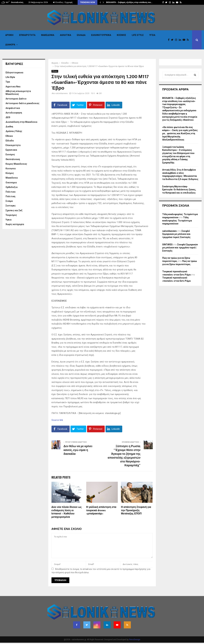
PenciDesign (135, 640)
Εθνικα (55, 71)
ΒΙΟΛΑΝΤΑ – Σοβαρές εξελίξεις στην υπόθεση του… (129, 2)
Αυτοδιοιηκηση (14, 113)
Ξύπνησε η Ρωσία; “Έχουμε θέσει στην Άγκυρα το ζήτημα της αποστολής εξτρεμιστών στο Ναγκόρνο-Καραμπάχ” (124, 456)
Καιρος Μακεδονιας (16, 164)
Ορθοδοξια (12, 187)
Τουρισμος (11, 215)
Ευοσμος (10, 154)
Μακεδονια (48, 35)
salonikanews (62, 93)
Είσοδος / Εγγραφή (63, 2)
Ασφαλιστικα (13, 108)
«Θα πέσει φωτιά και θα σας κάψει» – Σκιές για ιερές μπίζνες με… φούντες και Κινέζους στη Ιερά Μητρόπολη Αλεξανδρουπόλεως (180, 133)
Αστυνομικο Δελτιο (16, 99)
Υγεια (152, 35)
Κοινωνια (11, 168)
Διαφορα (10, 45)
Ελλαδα (81, 35)
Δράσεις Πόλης (14, 131)
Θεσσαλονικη (13, 159)
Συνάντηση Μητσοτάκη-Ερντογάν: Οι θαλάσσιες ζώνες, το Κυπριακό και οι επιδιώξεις (179, 190)
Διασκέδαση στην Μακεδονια (21, 122)
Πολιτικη (10, 196)
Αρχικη (9, 35)
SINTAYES (167, 245)
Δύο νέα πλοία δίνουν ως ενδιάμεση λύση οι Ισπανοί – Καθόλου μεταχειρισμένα (67, 512)
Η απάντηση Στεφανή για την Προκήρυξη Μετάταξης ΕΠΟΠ (136, 510)
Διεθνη (9, 127)
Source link (57, 420)
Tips (8, 82)
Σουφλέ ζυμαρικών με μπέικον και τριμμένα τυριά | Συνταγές (176, 234)
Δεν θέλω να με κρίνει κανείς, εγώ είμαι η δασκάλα (78, 450)
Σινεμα (9, 201)
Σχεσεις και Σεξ (14, 210)
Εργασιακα (11, 150)
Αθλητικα (66, 35)
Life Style (138, 35)
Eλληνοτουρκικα (101, 35)
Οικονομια (11, 183)
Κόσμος (121, 35)
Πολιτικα (11, 192)
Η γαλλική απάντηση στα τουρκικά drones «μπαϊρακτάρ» (101, 510)
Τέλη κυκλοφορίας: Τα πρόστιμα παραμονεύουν (177, 221)
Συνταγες (11, 206)
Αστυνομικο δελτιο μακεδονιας (22, 103)
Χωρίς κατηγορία (15, 224)
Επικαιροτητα (27, 35)
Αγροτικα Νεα (13, 87)
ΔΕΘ (8, 117)
